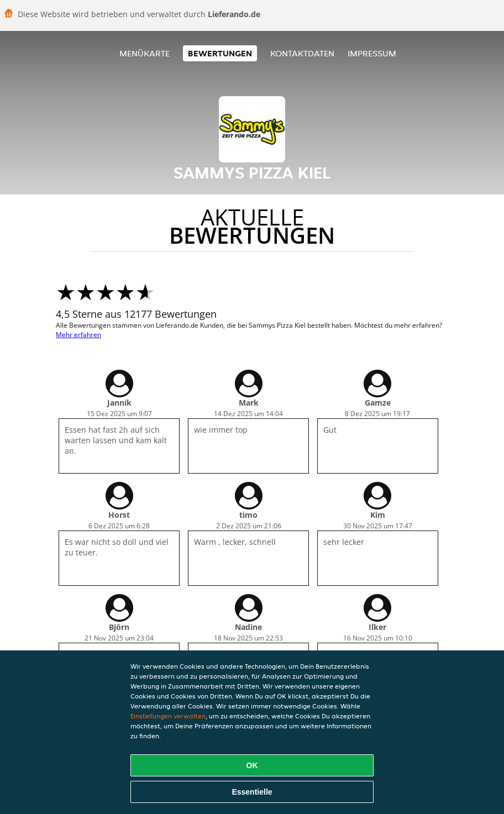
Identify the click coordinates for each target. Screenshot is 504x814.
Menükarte (145, 53)
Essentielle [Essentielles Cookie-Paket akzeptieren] (252, 792)
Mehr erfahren (78, 335)
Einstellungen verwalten (168, 716)
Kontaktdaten (302, 53)
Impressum (372, 53)
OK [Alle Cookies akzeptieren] (252, 765)
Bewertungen (220, 53)
